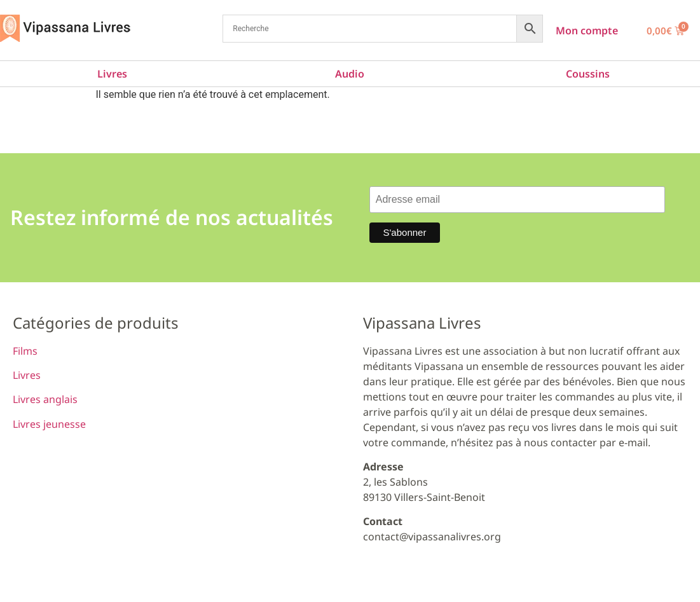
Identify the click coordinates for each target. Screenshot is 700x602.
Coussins (588, 74)
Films (25, 351)
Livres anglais (45, 399)
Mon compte (587, 31)
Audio (350, 74)
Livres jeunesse (49, 424)
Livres (112, 74)
